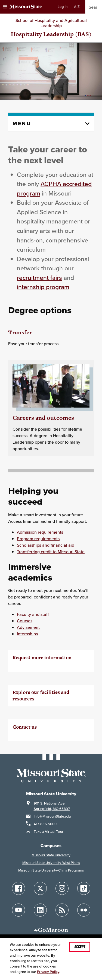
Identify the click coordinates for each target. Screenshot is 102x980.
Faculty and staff (33, 614)
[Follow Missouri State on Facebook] (18, 888)
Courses (25, 621)
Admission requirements (40, 532)
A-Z (77, 7)
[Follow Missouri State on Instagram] (62, 888)
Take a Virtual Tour (49, 832)
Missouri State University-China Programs (51, 870)
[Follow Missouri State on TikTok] (84, 888)
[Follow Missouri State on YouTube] (18, 910)
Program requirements (38, 539)
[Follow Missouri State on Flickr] (84, 910)
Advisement (28, 627)
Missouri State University (51, 855)
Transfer (20, 332)
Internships (27, 634)
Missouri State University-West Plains (51, 863)
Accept (80, 947)
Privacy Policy (48, 972)
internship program (43, 287)
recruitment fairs (39, 278)
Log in (63, 7)
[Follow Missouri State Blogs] (62, 910)
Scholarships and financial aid (46, 545)
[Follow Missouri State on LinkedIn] (40, 910)
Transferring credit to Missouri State (51, 552)
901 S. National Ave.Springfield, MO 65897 (52, 806)
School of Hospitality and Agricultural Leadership (51, 23)
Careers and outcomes (43, 418)
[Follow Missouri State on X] (40, 888)
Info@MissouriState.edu (52, 816)
